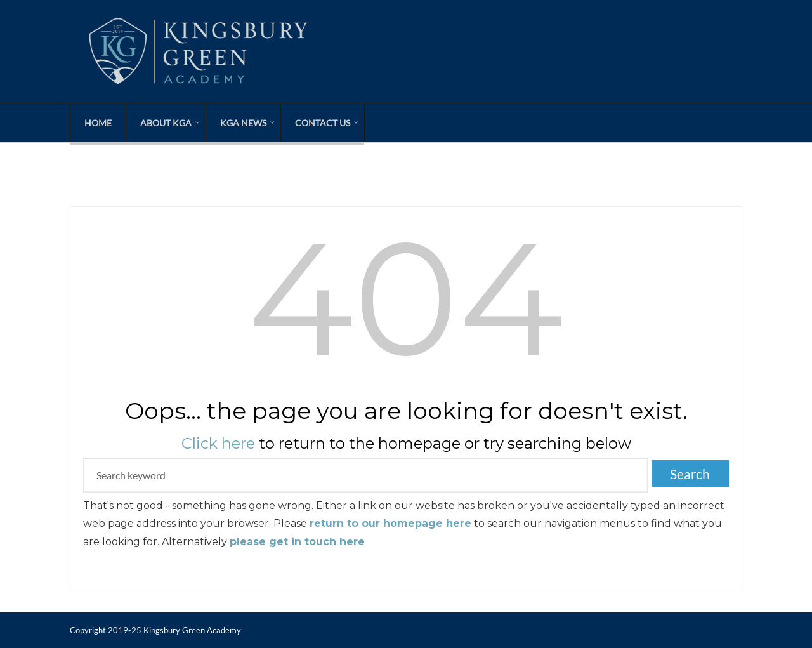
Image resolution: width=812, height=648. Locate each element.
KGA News (243, 123)
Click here (218, 443)
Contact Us (323, 123)
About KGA (166, 123)
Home (98, 123)
